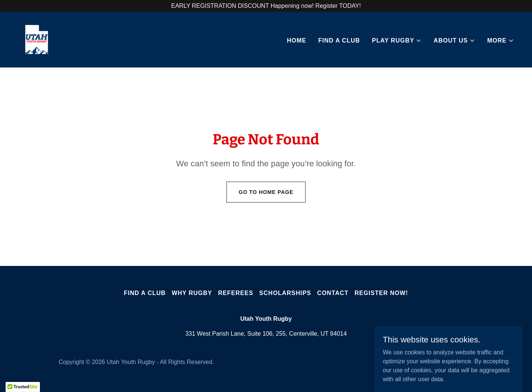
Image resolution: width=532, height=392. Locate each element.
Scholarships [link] (285, 293)
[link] (37, 39)
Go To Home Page (266, 192)
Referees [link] (236, 293)
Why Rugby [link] (192, 293)
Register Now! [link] (381, 293)
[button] (397, 41)
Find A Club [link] (339, 40)
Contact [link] (333, 293)
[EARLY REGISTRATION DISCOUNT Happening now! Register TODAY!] (266, 6)
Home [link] (297, 40)
